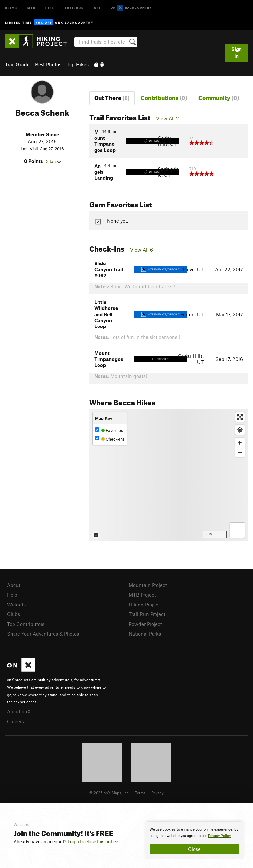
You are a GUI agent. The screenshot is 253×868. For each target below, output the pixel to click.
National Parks (145, 634)
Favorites (109, 430)
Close (194, 849)
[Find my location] (240, 430)
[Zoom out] (240, 452)
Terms (140, 793)
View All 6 (141, 250)
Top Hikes (78, 64)
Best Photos (48, 64)
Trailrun (74, 7)
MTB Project (142, 595)
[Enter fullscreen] (240, 417)
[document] (194, 840)
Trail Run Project (147, 614)
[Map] (169, 475)
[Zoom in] (240, 443)
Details (53, 161)
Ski (97, 7)
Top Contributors (26, 624)
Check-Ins (110, 439)
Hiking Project (144, 604)
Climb (11, 7)
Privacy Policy (219, 836)
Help (12, 595)
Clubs (14, 614)
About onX (19, 711)
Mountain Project (148, 585)
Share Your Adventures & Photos (43, 634)
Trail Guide (17, 64)
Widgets (16, 604)
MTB (31, 7)
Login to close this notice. (93, 842)
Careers (15, 721)
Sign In (237, 53)
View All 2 (168, 118)
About (14, 585)
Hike (50, 7)
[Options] (237, 530)
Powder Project (145, 624)
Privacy (157, 793)
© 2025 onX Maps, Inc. (109, 793)
